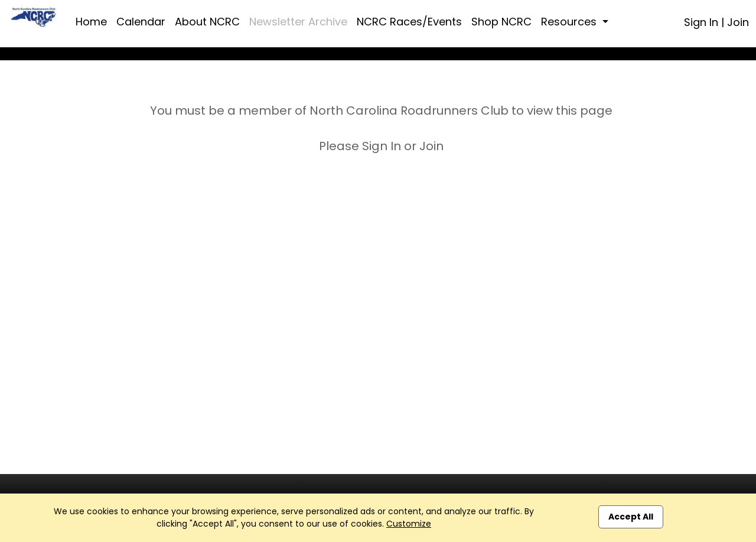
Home (91, 22)
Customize (409, 524)
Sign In (701, 22)
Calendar (141, 22)
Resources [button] (570, 22)
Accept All (631, 517)
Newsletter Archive (298, 22)
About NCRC (207, 22)
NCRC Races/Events (409, 22)
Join (738, 22)
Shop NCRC (501, 22)
